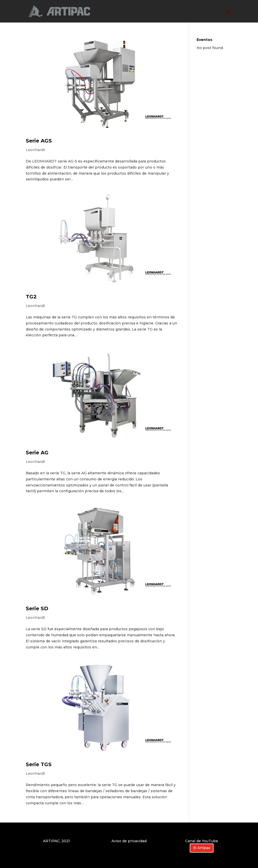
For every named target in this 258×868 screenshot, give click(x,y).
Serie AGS (39, 141)
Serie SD (37, 608)
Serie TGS (39, 764)
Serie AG (37, 453)
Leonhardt (35, 150)
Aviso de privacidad (129, 841)
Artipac (204, 848)
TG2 (31, 297)
